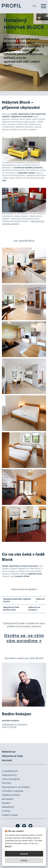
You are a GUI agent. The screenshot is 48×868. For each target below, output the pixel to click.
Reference (9, 752)
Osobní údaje (10, 815)
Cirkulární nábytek (13, 791)
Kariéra (6, 803)
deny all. (8, 846)
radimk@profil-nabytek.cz (15, 725)
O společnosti (10, 771)
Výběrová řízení (11, 795)
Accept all (24, 854)
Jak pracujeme (11, 779)
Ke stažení (8, 799)
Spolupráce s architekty (16, 787)
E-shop (6, 811)
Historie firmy (9, 775)
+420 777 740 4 (8, 727)
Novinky (6, 783)
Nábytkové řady (12, 756)
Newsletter (8, 807)
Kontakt (7, 761)
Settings (24, 860)
